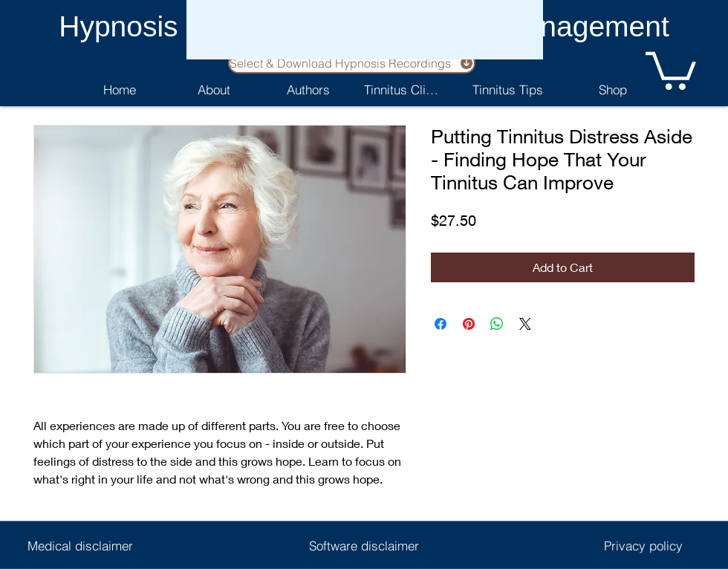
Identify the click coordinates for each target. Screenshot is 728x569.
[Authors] (308, 89)
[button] (671, 69)
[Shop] (612, 89)
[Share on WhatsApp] (497, 324)
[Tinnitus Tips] (507, 89)
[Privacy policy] (643, 545)
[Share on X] (525, 324)
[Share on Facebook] (441, 324)
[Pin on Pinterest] (469, 324)
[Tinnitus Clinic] (402, 89)
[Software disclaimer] (364, 545)
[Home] (119, 89)
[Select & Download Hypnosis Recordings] (352, 63)
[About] (214, 89)
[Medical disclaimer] (80, 545)
